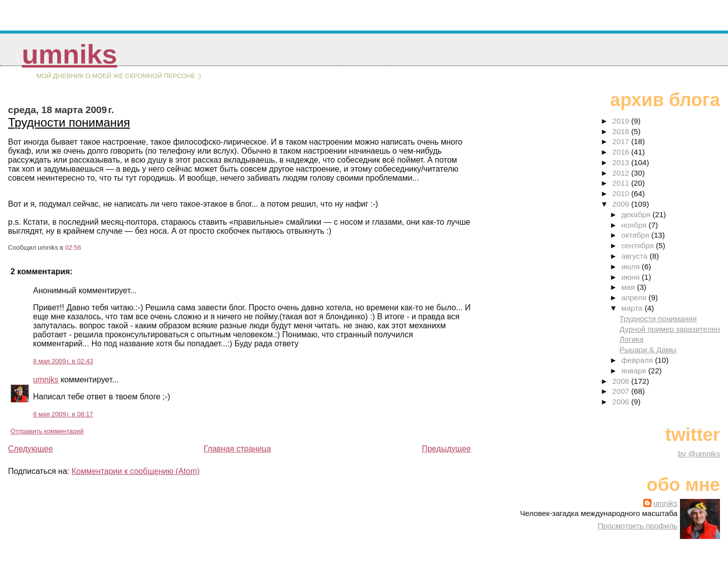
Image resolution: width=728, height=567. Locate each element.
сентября (639, 245)
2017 (622, 141)
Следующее (31, 449)
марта (633, 308)
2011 (622, 183)
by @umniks (699, 454)
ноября (635, 225)
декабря (637, 214)
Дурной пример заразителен (670, 329)
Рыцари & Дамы (648, 350)
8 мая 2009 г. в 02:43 (63, 361)
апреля (635, 298)
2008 (622, 381)
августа (636, 256)
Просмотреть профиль (638, 526)
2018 (622, 131)
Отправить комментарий (47, 431)
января (635, 371)
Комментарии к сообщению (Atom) (136, 471)
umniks (70, 54)
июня (632, 277)
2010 (622, 193)
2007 (622, 391)
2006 (622, 402)
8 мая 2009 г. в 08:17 (63, 414)
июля (632, 266)
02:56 (73, 247)
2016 (622, 152)
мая (629, 287)
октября (636, 235)
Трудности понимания (69, 122)
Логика (631, 339)
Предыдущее (446, 449)
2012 (622, 173)
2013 (622, 162)
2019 (622, 121)
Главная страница (237, 449)
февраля (638, 360)
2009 (622, 204)
